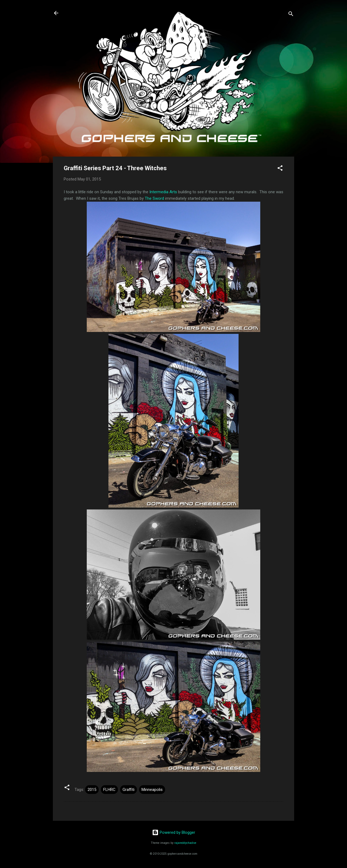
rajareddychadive (185, 843)
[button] (280, 169)
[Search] (291, 15)
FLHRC (109, 790)
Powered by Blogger (174, 832)
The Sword (154, 198)
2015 (92, 790)
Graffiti (128, 790)
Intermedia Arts (163, 192)
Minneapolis (152, 790)
